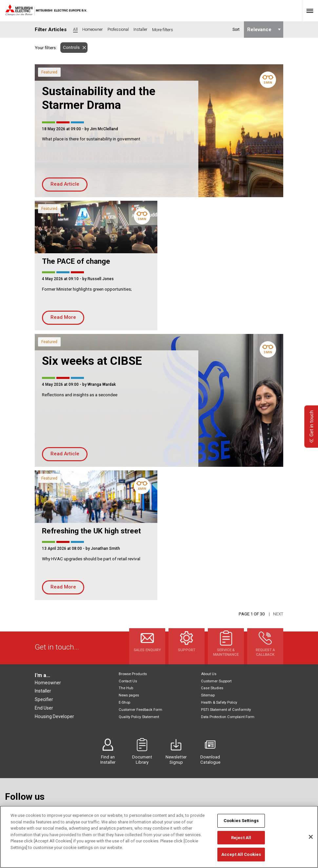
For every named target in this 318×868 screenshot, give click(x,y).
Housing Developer (54, 716)
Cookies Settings (241, 825)
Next (278, 614)
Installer (43, 691)
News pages (129, 695)
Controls (70, 47)
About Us (209, 674)
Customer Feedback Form (140, 710)
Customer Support (216, 681)
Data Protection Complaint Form (228, 717)
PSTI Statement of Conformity (226, 710)
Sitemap (208, 695)
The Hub (126, 688)
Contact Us (128, 681)
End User (44, 708)
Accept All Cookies (241, 858)
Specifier (44, 699)
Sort (236, 30)
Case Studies (212, 688)
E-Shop (124, 703)
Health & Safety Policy (219, 703)
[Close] (311, 841)
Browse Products (133, 674)
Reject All (241, 841)
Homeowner (48, 683)
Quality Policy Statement (139, 717)
